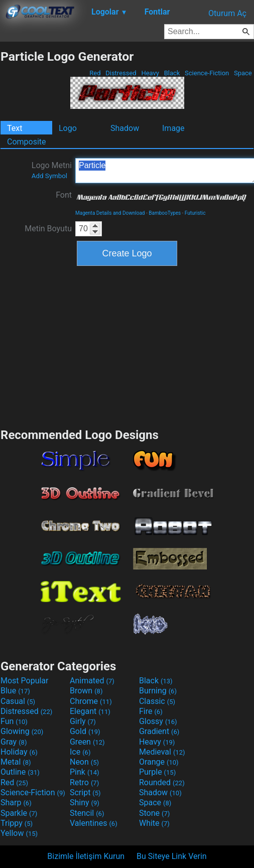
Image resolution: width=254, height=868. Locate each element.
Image (173, 128)
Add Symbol (49, 176)
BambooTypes (165, 213)
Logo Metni (52, 170)
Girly (83, 721)
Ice (80, 752)
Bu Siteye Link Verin (172, 856)
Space (243, 73)
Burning (158, 691)
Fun (14, 721)
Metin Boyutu (48, 229)
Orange (159, 762)
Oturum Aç (227, 13)
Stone (154, 813)
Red (95, 73)
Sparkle (19, 813)
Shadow (125, 128)
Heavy (150, 73)
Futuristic (195, 213)
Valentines (94, 823)
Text (15, 128)
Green (87, 742)
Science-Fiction (207, 73)
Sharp (16, 803)
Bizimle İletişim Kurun (86, 856)
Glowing (22, 731)
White (154, 823)
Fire (151, 711)
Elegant (90, 711)
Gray (14, 742)
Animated (92, 681)
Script (85, 792)
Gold (85, 731)
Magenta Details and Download (110, 213)
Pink (85, 772)
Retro (84, 782)
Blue (15, 691)
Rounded (162, 782)
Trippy (17, 823)
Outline (20, 772)
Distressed (121, 73)
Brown (86, 691)
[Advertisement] (127, 346)
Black (172, 73)
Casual (18, 701)
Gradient (159, 731)
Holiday (19, 752)
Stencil (87, 813)
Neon (84, 762)
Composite (27, 142)
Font (64, 195)
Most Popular (25, 681)
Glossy (158, 721)
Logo (68, 128)
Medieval (162, 752)
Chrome (91, 701)
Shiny (85, 803)
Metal (16, 762)
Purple (157, 772)
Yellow (19, 833)
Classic (157, 701)
